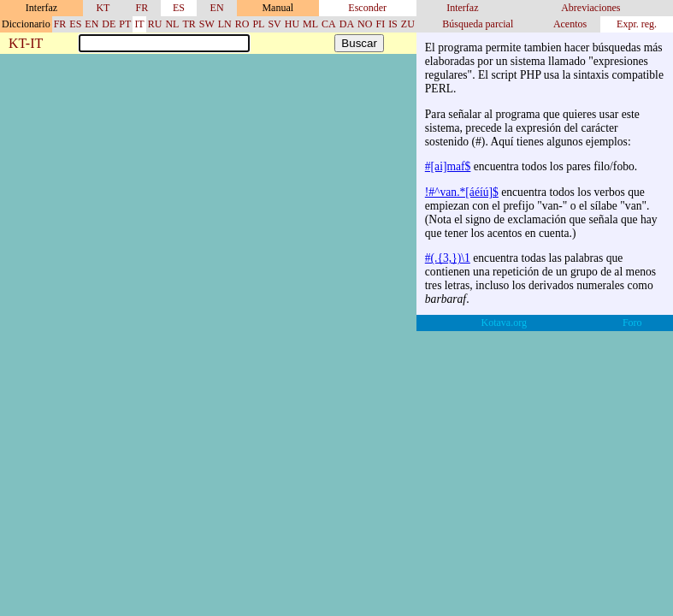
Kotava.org (504, 323)
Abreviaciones (590, 8)
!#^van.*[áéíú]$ (462, 192)
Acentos (570, 24)
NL (172, 24)
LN (225, 24)
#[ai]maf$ (448, 166)
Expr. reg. (637, 24)
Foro (632, 323)
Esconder (367, 8)
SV (274, 24)
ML (310, 24)
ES (179, 8)
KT (103, 8)
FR (142, 8)
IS (393, 24)
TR (189, 24)
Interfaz (462, 8)
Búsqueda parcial (478, 24)
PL (258, 24)
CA (329, 24)
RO (242, 24)
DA (347, 24)
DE (109, 24)
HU (292, 24)
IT (139, 24)
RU (155, 24)
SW (207, 24)
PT (125, 24)
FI (380, 24)
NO (365, 24)
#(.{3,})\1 (448, 258)
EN (217, 8)
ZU (408, 24)
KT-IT (26, 44)
